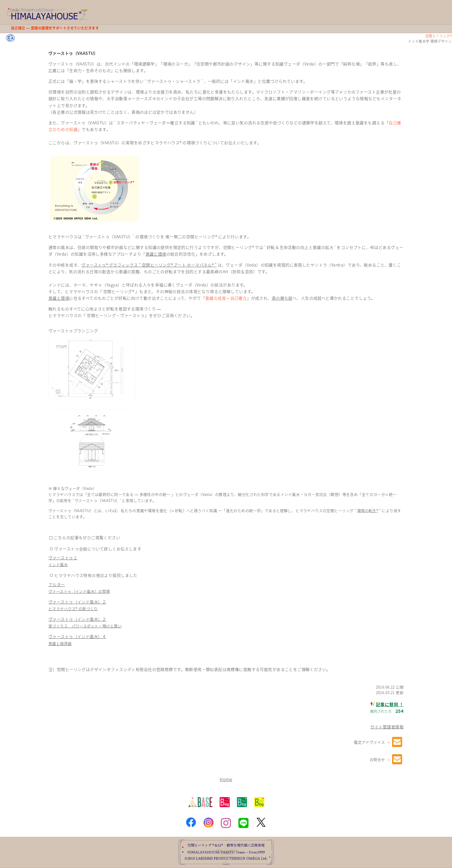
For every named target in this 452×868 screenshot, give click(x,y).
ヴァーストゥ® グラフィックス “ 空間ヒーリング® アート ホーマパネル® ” (149, 265)
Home (226, 779)
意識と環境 (156, 254)
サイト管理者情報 (387, 727)
